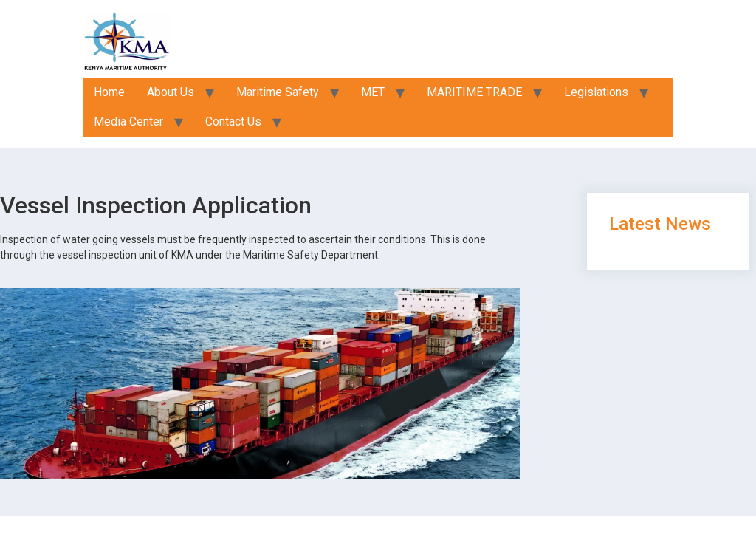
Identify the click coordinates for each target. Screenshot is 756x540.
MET (373, 92)
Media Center (128, 122)
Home (109, 92)
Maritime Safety (278, 92)
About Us (171, 92)
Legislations (596, 92)
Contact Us (233, 122)
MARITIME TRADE (474, 92)
